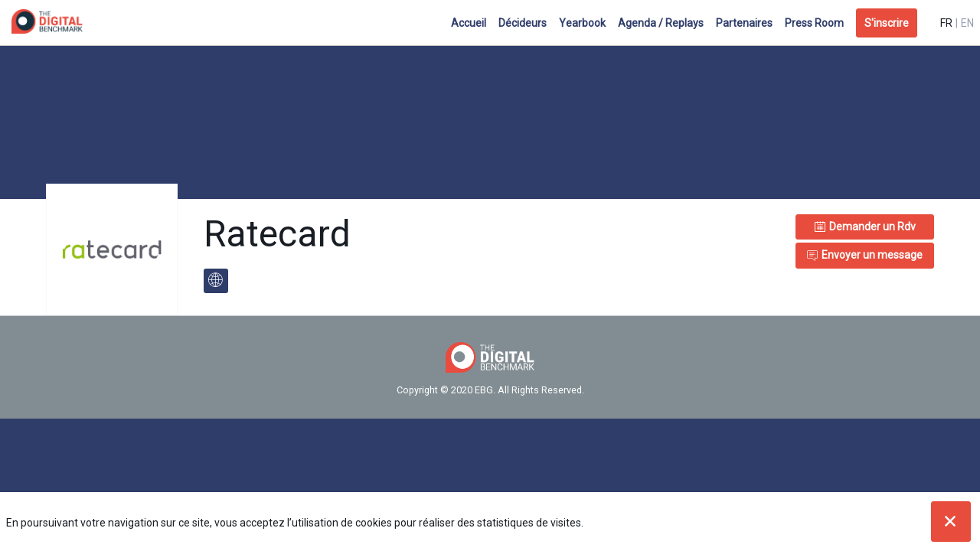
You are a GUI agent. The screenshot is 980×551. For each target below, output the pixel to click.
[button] (887, 23)
